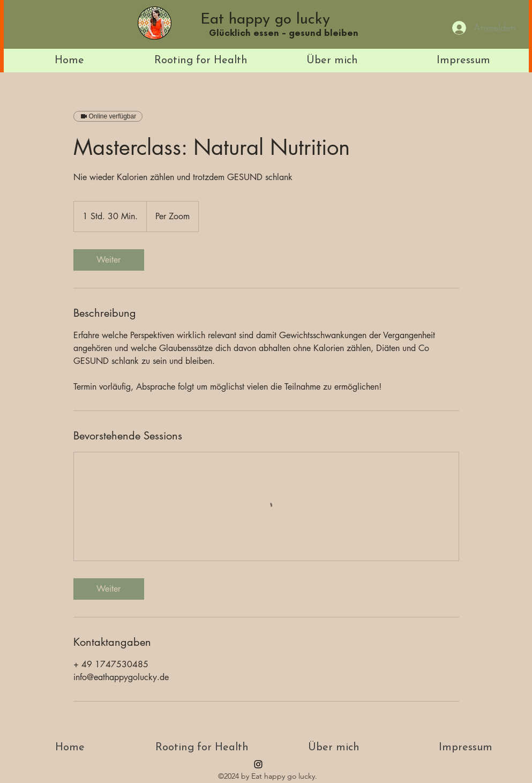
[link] (109, 260)
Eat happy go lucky (265, 20)
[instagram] (258, 764)
